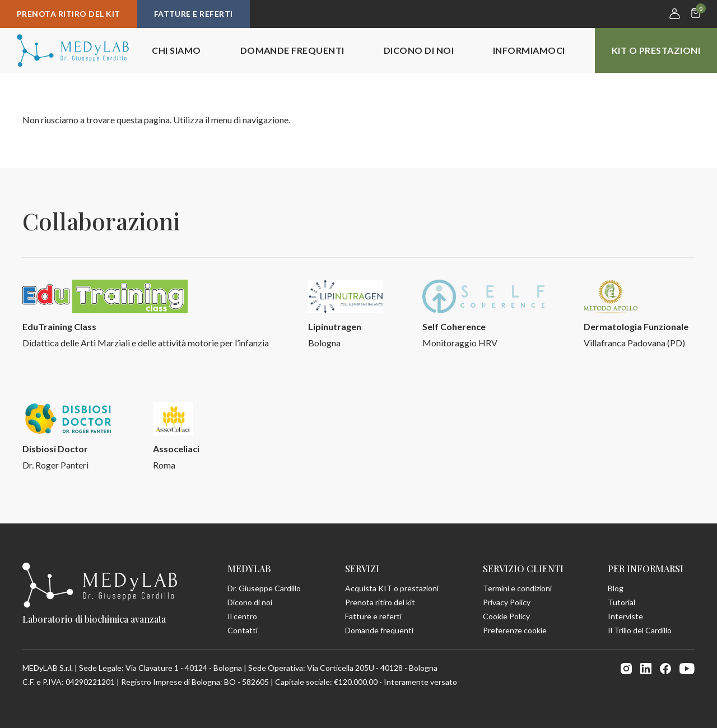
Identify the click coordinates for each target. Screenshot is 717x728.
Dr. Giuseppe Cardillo (264, 588)
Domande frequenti (292, 50)
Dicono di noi (419, 50)
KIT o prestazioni (656, 50)
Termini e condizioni (517, 588)
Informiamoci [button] (529, 50)
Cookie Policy (506, 616)
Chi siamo (176, 50)
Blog (616, 588)
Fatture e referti (194, 14)
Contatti (243, 630)
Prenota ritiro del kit (69, 14)
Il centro (242, 616)
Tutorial (621, 602)
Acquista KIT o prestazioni (392, 588)
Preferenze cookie (515, 630)
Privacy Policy (507, 602)
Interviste (625, 616)
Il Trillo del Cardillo (640, 630)
